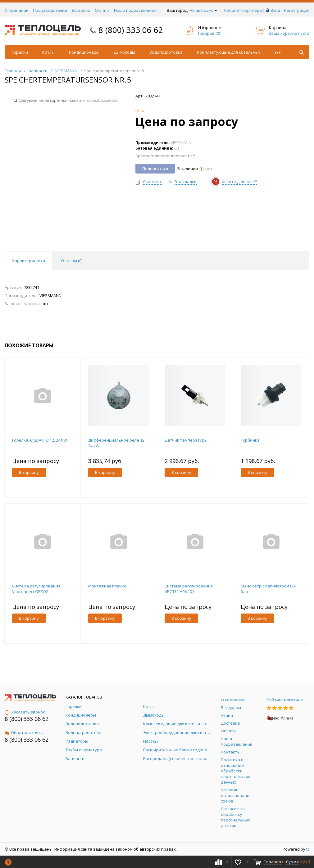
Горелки (20, 52)
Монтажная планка (107, 586)
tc (308, 849)
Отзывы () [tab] (72, 261)
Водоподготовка (166, 52)
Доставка (81, 10)
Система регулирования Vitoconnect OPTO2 (36, 589)
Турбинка (250, 440)
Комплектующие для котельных (229, 52)
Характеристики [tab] (29, 261)
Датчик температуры (186, 440)
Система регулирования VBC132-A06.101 (189, 589)
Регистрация (297, 10)
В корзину (29, 472)
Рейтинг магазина (285, 700)
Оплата (102, 10)
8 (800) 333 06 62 (131, 30)
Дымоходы (124, 52)
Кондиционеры (84, 52)
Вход (275, 10)
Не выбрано (203, 10)
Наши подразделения (136, 10)
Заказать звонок (25, 712)
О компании (17, 10)
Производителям (50, 10)
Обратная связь (24, 733)
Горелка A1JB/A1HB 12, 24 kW (40, 440)
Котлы (48, 52)
